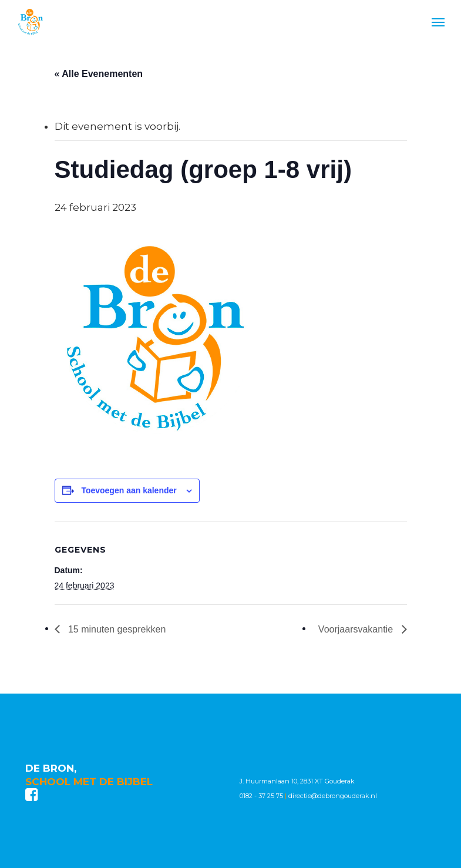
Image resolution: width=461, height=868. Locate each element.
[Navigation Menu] (438, 22)
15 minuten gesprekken (116, 629)
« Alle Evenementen (99, 74)
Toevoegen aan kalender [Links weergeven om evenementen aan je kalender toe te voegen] (129, 490)
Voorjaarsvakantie (357, 629)
